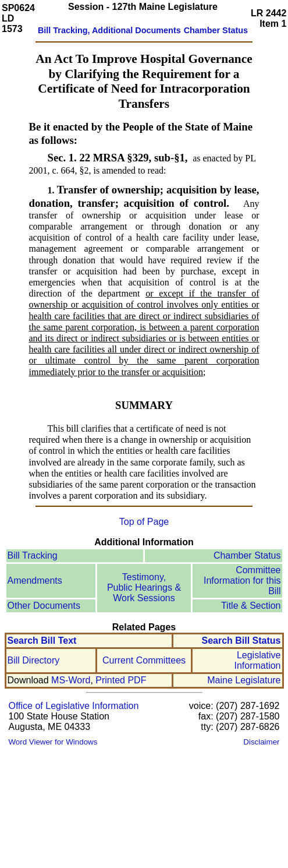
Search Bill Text (42, 641)
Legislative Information (257, 660)
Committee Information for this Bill (242, 581)
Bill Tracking (33, 555)
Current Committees (144, 660)
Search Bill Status (241, 641)
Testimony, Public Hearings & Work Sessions (144, 588)
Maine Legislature (244, 680)
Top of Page (144, 522)
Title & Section (251, 606)
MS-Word (71, 680)
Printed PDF (121, 680)
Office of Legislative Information (74, 706)
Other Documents (44, 606)
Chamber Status (247, 555)
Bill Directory (34, 660)
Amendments (35, 581)
